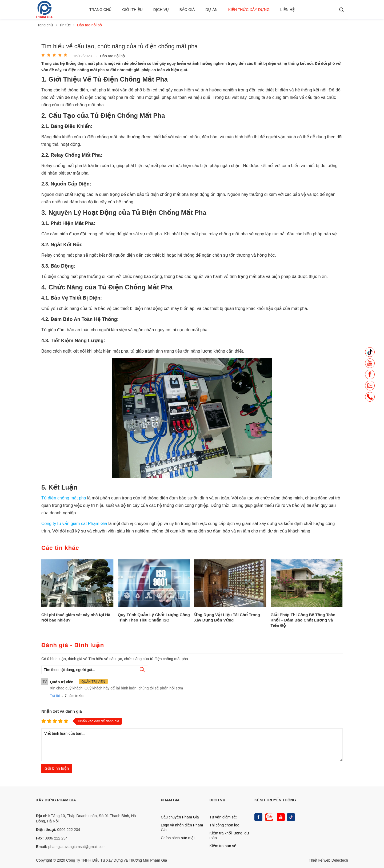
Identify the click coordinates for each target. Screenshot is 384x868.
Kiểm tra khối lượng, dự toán (229, 835)
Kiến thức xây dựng (249, 10)
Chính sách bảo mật (178, 838)
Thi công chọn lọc (224, 825)
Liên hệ (287, 10)
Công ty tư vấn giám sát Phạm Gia (75, 524)
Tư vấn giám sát (223, 817)
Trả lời (55, 696)
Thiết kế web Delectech (328, 860)
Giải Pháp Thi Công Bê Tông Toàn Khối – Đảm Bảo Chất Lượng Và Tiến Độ (303, 620)
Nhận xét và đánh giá (62, 711)
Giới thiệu (132, 10)
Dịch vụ (161, 10)
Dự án (211, 10)
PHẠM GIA (170, 800)
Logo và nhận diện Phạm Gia (182, 827)
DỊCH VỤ (218, 800)
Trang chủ (100, 10)
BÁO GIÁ (187, 10)
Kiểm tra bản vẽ (223, 846)
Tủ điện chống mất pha (64, 498)
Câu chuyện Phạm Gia (180, 817)
